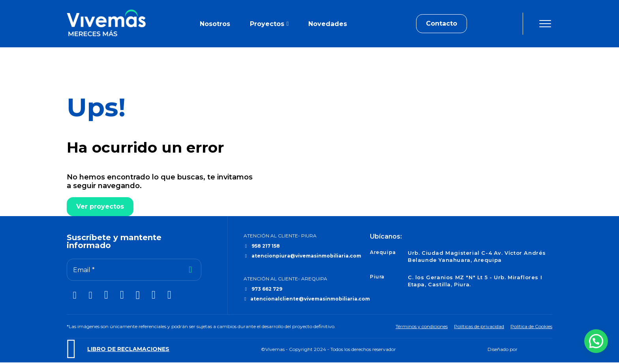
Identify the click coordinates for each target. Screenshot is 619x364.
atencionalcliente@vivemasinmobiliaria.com (310, 299)
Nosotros (215, 24)
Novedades (328, 24)
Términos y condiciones (422, 326)
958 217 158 (266, 246)
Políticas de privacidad (479, 326)
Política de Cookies (531, 326)
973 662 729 (267, 289)
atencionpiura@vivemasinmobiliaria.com (306, 256)
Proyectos (267, 24)
